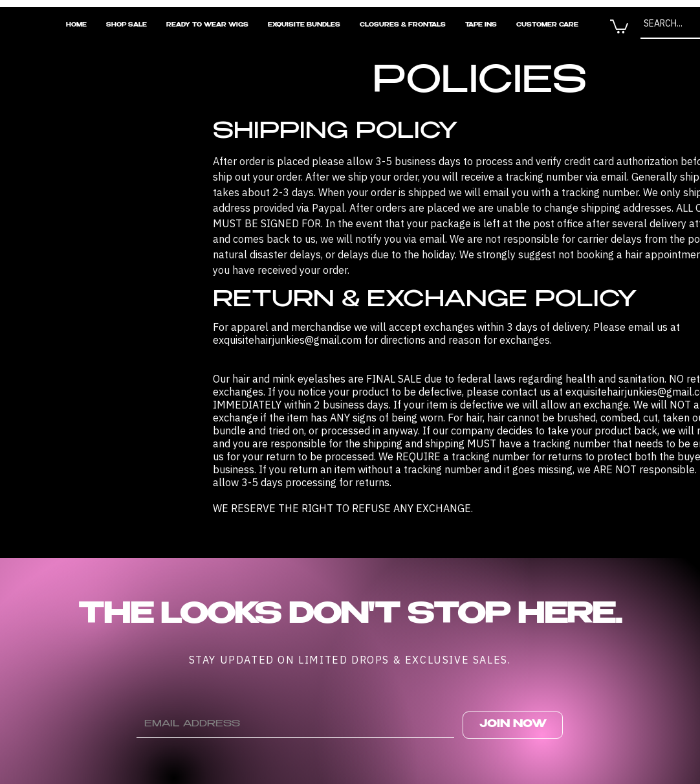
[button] (619, 26)
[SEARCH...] (668, 24)
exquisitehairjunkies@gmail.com (287, 340)
